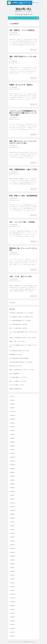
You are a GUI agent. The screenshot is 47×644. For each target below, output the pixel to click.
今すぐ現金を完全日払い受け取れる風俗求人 (19, 358)
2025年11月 (13, 415)
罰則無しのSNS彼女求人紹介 (16, 389)
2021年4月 (12, 625)
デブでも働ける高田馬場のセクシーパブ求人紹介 (20, 321)
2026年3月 (12, 400)
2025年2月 (12, 450)
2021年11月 (13, 598)
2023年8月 (12, 518)
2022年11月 (13, 552)
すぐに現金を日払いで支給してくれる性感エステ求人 (21, 317)
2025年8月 (12, 427)
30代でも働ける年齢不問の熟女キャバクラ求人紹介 (21, 362)
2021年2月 (12, 632)
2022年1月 (12, 590)
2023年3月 (12, 537)
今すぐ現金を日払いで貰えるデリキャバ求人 (19, 351)
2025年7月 (12, 431)
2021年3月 (12, 628)
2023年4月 (12, 533)
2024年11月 (13, 461)
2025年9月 (12, 423)
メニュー (23, 18)
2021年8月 (12, 609)
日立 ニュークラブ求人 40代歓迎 (22, 222)
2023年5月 (12, 529)
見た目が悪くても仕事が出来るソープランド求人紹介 (21, 313)
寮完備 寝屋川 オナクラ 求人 (16, 355)
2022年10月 (13, 556)
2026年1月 (12, 408)
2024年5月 (12, 484)
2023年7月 (12, 522)
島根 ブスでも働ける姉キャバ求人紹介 (18, 328)
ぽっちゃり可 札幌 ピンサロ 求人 (17, 385)
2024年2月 (12, 495)
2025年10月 (13, 419)
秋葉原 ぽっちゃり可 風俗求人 (21, 85)
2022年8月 (12, 564)
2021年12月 (13, 594)
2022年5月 (12, 575)
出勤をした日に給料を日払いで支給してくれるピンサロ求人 (23, 338)
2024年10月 (13, 465)
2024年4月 (12, 488)
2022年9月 (12, 560)
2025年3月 (12, 446)
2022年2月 (12, 587)
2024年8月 (12, 472)
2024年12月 (13, 457)
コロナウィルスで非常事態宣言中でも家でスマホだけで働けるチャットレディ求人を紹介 (23, 113)
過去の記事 (12, 303)
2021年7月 (12, 613)
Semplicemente (26, 642)
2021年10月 (13, 602)
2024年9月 (12, 469)
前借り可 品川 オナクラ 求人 (16, 366)
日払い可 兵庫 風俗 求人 (15, 374)
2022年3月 (12, 583)
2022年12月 (13, 549)
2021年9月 (12, 606)
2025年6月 (12, 434)
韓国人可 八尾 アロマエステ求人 (17, 341)
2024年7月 (12, 476)
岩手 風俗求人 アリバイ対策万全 (22, 30)
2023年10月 (13, 510)
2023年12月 (13, 503)
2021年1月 (12, 636)
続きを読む (34, 50)
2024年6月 (12, 480)
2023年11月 (13, 507)
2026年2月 (12, 404)
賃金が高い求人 (24, 9)
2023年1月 (12, 545)
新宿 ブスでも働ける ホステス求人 (18, 381)
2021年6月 (12, 617)
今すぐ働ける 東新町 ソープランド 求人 (18, 377)
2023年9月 (12, 514)
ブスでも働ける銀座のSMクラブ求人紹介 (18, 324)
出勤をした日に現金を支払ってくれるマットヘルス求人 (22, 370)
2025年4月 (12, 442)
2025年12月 (13, 412)
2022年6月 (12, 571)
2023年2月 (12, 541)
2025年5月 (12, 438)
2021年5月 (12, 621)
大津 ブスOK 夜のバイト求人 (21, 276)
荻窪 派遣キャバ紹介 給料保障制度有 (23, 196)
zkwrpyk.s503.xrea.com (15, 35)
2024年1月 (12, 499)
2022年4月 (12, 579)
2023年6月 (12, 526)
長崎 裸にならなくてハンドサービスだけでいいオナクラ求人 (23, 142)
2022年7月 (12, 568)
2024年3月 (12, 491)
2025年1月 (12, 453)
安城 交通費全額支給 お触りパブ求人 (23, 169)
